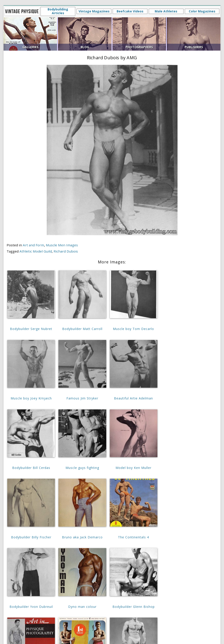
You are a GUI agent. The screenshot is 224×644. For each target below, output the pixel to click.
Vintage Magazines (94, 11)
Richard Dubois (66, 251)
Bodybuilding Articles (58, 11)
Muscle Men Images (62, 245)
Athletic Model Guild (36, 251)
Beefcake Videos (130, 11)
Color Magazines (202, 11)
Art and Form (33, 245)
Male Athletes (166, 11)
